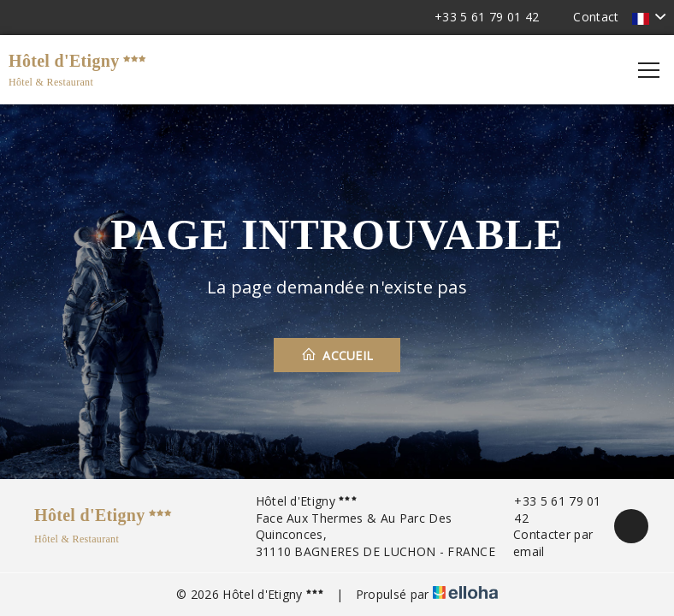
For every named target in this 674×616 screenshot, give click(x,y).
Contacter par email (544, 543)
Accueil (337, 355)
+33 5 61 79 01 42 (548, 509)
